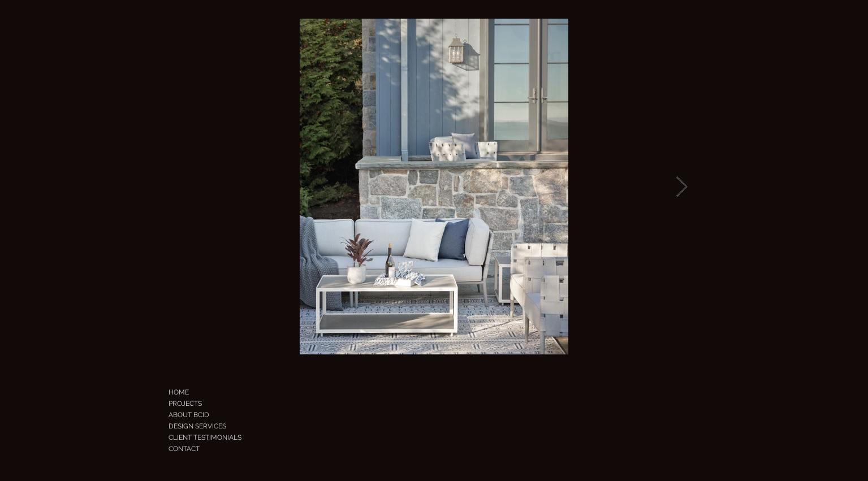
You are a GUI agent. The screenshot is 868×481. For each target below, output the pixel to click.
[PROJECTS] (202, 404)
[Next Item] (682, 187)
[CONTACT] (211, 449)
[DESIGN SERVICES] (218, 426)
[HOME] (197, 392)
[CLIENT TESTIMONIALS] (223, 437)
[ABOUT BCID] (208, 415)
